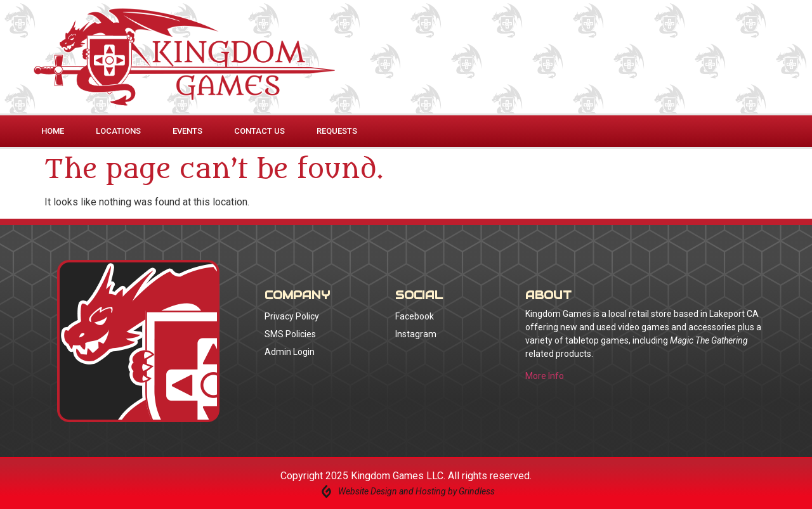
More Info (545, 376)
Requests (337, 131)
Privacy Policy (292, 316)
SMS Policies (290, 334)
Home (53, 131)
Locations (118, 131)
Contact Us (259, 131)
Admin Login (290, 352)
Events (187, 131)
